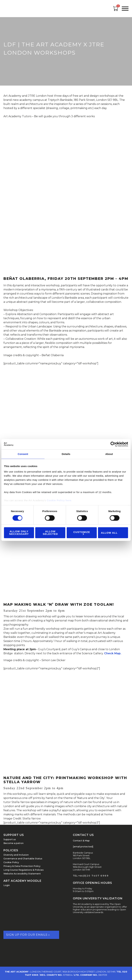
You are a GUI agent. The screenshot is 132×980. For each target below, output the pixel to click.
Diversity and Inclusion (16, 855)
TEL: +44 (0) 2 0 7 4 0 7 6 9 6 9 (91, 876)
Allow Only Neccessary (19, 533)
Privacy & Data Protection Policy (22, 866)
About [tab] (109, 454)
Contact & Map (81, 841)
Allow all (109, 533)
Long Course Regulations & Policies (24, 870)
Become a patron (13, 843)
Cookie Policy (11, 862)
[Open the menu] (125, 9)
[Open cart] (116, 10)
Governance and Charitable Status (23, 859)
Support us (10, 839)
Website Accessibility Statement (22, 874)
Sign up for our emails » (28, 935)
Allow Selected (50, 533)
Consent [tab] (23, 454)
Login (7, 885)
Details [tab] (66, 454)
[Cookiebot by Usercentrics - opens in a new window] (113, 444)
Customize (82, 533)
